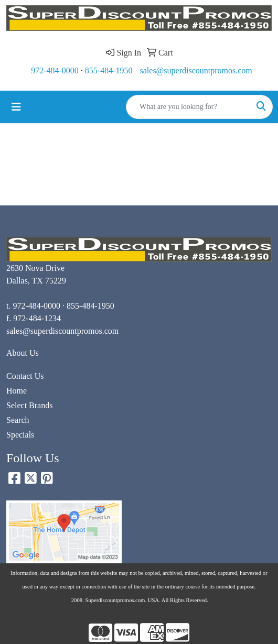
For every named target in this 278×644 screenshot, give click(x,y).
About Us (23, 353)
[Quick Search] (188, 107)
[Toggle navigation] (16, 107)
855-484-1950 (109, 70)
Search (18, 420)
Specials (20, 435)
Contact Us (25, 376)
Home (17, 391)
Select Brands (29, 405)
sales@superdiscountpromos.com (196, 70)
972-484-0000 (55, 70)
